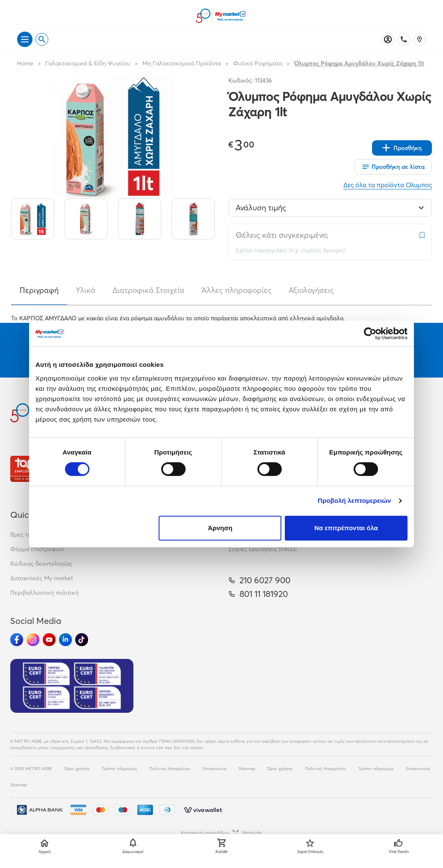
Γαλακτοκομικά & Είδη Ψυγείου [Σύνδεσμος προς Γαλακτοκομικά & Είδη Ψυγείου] (88, 63)
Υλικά (86, 290)
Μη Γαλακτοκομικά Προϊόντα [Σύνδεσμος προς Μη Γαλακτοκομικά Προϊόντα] (182, 63)
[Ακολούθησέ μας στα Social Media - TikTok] (82, 640)
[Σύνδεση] (388, 39)
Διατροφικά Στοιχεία (148, 290)
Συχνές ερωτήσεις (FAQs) (263, 549)
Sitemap (247, 769)
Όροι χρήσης (77, 769)
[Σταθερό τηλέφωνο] (404, 39)
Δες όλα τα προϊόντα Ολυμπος (388, 185)
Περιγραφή (39, 290)
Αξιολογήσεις (311, 290)
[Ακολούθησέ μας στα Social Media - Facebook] (17, 640)
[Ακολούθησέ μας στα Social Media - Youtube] (49, 640)
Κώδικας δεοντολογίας (41, 564)
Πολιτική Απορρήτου (170, 769)
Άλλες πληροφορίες (236, 290)
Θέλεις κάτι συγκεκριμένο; (282, 235)
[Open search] (42, 39)
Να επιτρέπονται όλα (346, 528)
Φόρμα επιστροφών (37, 549)
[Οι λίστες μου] (393, 167)
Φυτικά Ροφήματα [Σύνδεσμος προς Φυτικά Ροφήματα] (258, 63)
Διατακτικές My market (42, 578)
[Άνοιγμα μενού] (25, 39)
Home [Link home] (25, 63)
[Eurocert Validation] (72, 686)
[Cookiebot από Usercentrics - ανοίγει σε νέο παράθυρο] (370, 334)
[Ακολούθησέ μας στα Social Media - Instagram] (33, 640)
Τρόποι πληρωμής (120, 769)
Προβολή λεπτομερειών (354, 500)
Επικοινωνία (215, 769)
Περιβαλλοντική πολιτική (44, 593)
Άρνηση (220, 528)
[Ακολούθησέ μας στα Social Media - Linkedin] (65, 640)
